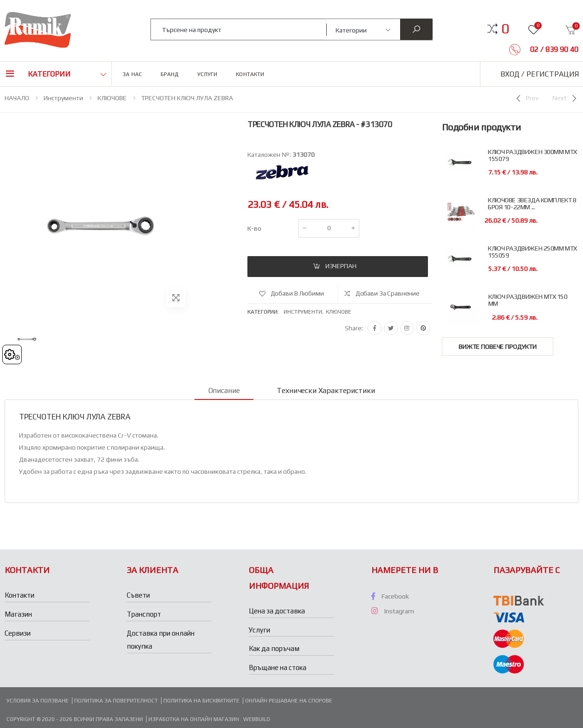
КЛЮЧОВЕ (112, 98)
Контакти (250, 74)
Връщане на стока (278, 667)
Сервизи (18, 633)
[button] (505, 29)
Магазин (18, 614)
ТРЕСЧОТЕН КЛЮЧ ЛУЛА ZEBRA (187, 98)
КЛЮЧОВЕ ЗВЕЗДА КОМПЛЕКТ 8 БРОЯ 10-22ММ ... (532, 204)
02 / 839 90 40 (553, 49)
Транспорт (144, 614)
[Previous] (526, 98)
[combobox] (239, 29)
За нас (132, 74)
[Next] (565, 98)
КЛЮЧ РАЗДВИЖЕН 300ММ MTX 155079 (532, 155)
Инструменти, (305, 312)
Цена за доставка (277, 611)
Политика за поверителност (116, 701)
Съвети (138, 595)
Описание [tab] (224, 390)
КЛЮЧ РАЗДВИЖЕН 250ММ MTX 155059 (532, 252)
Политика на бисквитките (201, 701)
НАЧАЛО (17, 98)
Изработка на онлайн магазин (194, 719)
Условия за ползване (38, 701)
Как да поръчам (274, 648)
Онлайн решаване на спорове (289, 701)
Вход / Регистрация (540, 74)
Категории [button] (49, 74)
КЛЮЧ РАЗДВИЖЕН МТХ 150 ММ (528, 300)
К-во (254, 228)
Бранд (170, 74)
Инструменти (63, 98)
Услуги (207, 74)
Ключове (338, 312)
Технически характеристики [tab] (326, 390)
